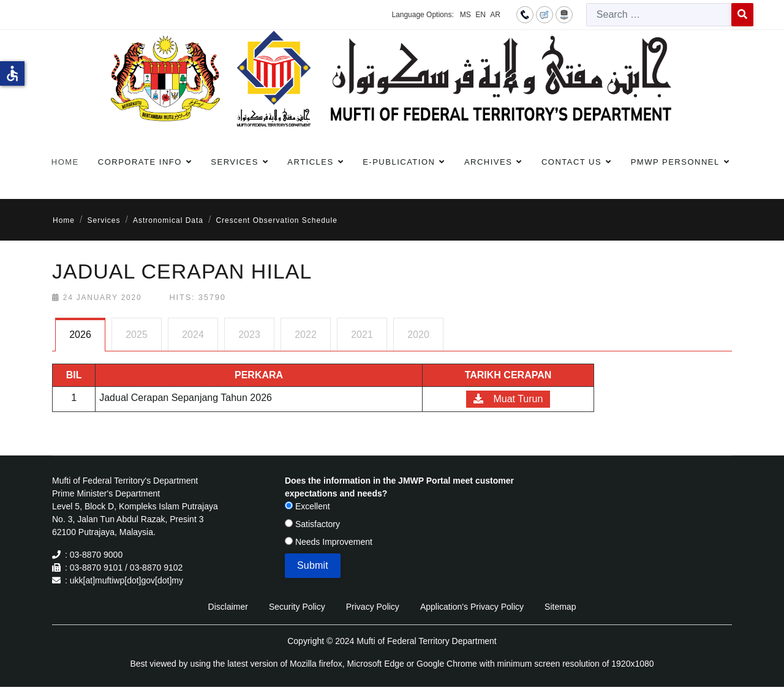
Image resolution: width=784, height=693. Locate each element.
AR (495, 15)
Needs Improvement (329, 542)
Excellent (307, 506)
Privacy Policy (373, 607)
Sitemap (560, 607)
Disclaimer (228, 607)
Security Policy (297, 607)
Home (65, 162)
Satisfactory (312, 524)
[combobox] (659, 15)
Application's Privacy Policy (472, 607)
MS (466, 15)
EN (481, 15)
